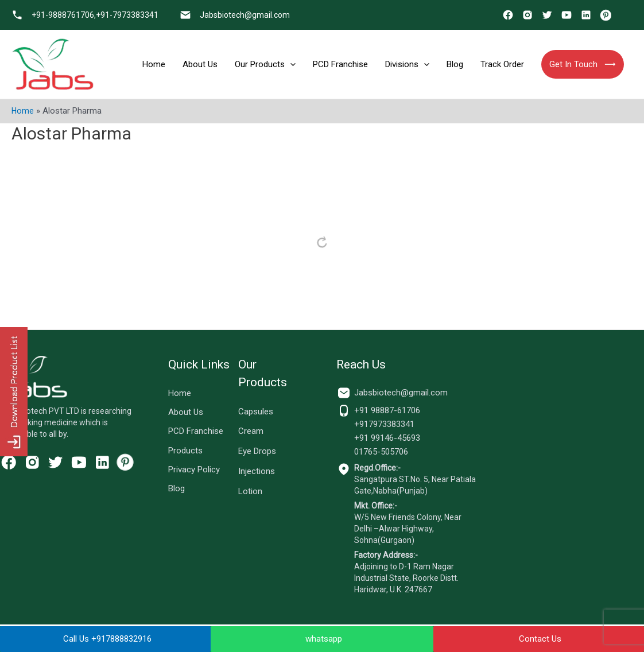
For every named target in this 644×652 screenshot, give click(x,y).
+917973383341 (384, 424)
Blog (455, 64)
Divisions (407, 64)
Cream (251, 431)
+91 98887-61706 (387, 410)
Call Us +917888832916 (107, 639)
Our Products (265, 64)
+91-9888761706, (64, 15)
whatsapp (324, 639)
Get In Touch (583, 64)
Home (154, 64)
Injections (257, 471)
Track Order (502, 64)
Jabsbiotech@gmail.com (245, 15)
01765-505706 (381, 452)
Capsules (256, 412)
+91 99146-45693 (387, 438)
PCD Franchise (340, 64)
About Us (200, 64)
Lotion (250, 491)
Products (185, 453)
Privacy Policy (194, 473)
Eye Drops (257, 451)
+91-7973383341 (127, 15)
